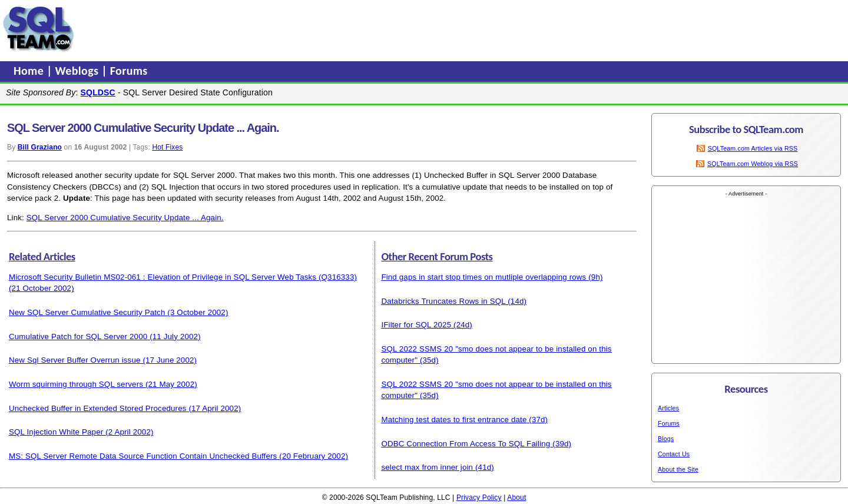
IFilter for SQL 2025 (416, 325)
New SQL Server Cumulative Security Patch (87, 312)
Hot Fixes (167, 147)
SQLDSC (98, 92)
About (516, 498)
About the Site (678, 469)
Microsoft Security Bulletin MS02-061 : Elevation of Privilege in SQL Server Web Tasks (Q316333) (183, 277)
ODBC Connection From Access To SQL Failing (466, 444)
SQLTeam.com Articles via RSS (753, 148)
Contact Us (674, 454)
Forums (129, 71)
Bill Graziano (40, 147)
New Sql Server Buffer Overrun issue (75, 360)
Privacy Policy (479, 498)
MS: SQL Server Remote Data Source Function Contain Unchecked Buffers (143, 456)
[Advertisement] (302, 29)
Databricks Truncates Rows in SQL (443, 301)
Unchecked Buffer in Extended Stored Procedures (98, 408)
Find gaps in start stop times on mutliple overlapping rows (483, 277)
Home (30, 71)
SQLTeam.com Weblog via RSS (753, 164)
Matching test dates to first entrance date (454, 420)
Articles (668, 408)
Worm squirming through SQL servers (76, 384)
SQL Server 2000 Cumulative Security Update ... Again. (125, 218)
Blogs (666, 439)
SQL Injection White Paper (56, 432)
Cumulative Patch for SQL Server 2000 (78, 336)
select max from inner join (427, 467)
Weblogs (79, 71)
